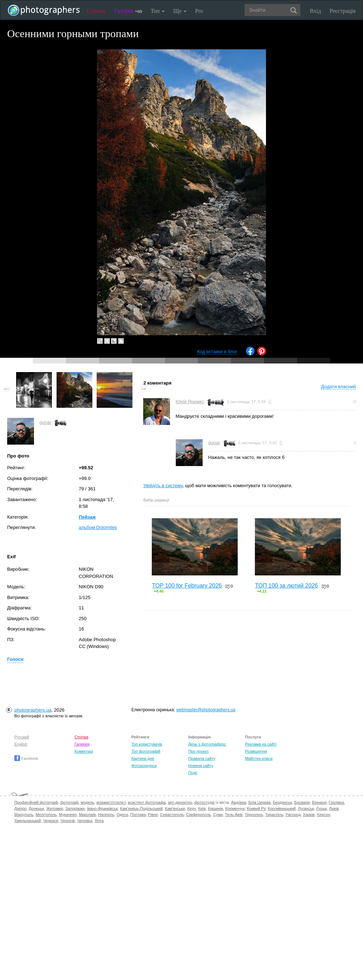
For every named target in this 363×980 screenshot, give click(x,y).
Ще (180, 11)
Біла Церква (260, 802)
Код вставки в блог (217, 352)
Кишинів (216, 808)
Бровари (302, 802)
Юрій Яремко (190, 402)
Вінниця (319, 802)
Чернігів (68, 821)
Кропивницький (282, 808)
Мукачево (68, 815)
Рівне (153, 815)
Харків (309, 815)
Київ (202, 808)
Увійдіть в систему (163, 486)
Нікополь (106, 815)
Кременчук (235, 808)
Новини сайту (201, 766)
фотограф (69, 802)
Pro (199, 11)
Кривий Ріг (256, 808)
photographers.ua (33, 710)
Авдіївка (239, 802)
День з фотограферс (207, 744)
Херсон (323, 815)
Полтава (138, 815)
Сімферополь (199, 815)
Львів (334, 808)
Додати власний (338, 387)
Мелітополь (46, 815)
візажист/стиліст (111, 802)
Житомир (55, 808)
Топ (158, 11)
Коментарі (84, 751)
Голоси (15, 659)
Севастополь (172, 815)
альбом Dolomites (98, 527)
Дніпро (20, 808)
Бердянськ (282, 802)
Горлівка (336, 802)
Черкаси (50, 821)
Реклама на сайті (261, 744)
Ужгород (293, 815)
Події (193, 773)
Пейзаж (87, 517)
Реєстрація (343, 11)
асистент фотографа (147, 802)
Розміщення (256, 751)
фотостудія (205, 802)
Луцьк (321, 808)
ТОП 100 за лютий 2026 (286, 586)
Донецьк (36, 808)
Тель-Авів (234, 815)
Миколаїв (87, 815)
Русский (22, 737)
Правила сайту (202, 758)
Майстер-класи (259, 758)
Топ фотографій (146, 751)
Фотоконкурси (144, 766)
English (21, 744)
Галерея (128, 11)
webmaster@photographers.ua (206, 710)
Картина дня (143, 758)
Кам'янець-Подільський (141, 808)
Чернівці (85, 821)
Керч (192, 808)
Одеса (122, 815)
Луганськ (306, 808)
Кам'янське (175, 808)
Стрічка (96, 11)
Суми (218, 815)
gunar (45, 422)
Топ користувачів (147, 744)
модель (88, 802)
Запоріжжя (75, 808)
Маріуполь (24, 815)
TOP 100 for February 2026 (187, 586)
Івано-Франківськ (102, 808)
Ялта (99, 821)
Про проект (199, 751)
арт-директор (180, 802)
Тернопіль (254, 815)
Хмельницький (28, 821)
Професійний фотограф (36, 802)
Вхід (316, 11)
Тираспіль (274, 815)
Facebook (26, 758)
